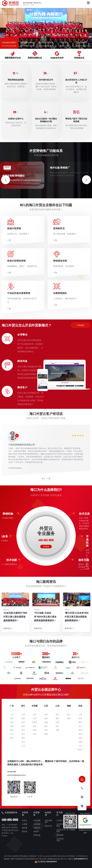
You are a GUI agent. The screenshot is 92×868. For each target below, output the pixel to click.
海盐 (23, 738)
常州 (46, 730)
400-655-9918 (12, 772)
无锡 (46, 722)
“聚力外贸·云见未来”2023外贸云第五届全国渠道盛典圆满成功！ (76, 617)
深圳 (12, 718)
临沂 (57, 726)
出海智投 (37, 824)
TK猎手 (36, 831)
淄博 (57, 730)
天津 (35, 718)
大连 (80, 746)
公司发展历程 (60, 839)
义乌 (23, 746)
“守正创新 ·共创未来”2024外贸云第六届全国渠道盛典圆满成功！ (45, 617)
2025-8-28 (6, 610)
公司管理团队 (60, 825)
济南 (57, 722)
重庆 (80, 722)
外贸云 (25, 820)
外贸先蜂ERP (48, 821)
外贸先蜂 (37, 820)
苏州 (46, 714)
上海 (80, 714)
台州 (23, 722)
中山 (12, 734)
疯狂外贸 (48, 826)
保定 (35, 726)
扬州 (46, 718)
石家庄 (35, 722)
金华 (23, 742)
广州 (12, 714)
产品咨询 (81, 325)
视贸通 (25, 828)
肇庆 (12, 738)
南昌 (80, 734)
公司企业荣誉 (60, 830)
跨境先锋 (37, 835)
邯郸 (35, 730)
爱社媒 (25, 831)
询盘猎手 (37, 828)
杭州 (23, 726)
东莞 (12, 722)
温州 (23, 718)
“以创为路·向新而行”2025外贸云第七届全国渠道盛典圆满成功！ (15, 617)
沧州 (35, 734)
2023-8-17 (67, 610)
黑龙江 (80, 749)
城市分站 (64, 859)
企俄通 (25, 824)
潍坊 (57, 718)
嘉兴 (23, 734)
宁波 (23, 714)
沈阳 (80, 742)
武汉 (80, 718)
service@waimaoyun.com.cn (16, 775)
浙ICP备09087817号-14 (81, 859)
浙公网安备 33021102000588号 (46, 861)
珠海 (12, 726)
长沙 (80, 726)
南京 (46, 726)
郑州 (80, 730)
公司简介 (60, 820)
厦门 (69, 714)
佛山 (12, 730)
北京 (35, 714)
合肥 (80, 738)
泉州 (69, 718)
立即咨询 (46, 546)
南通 (46, 734)
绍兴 (23, 730)
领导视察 (60, 835)
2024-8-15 (37, 610)
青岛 (57, 714)
